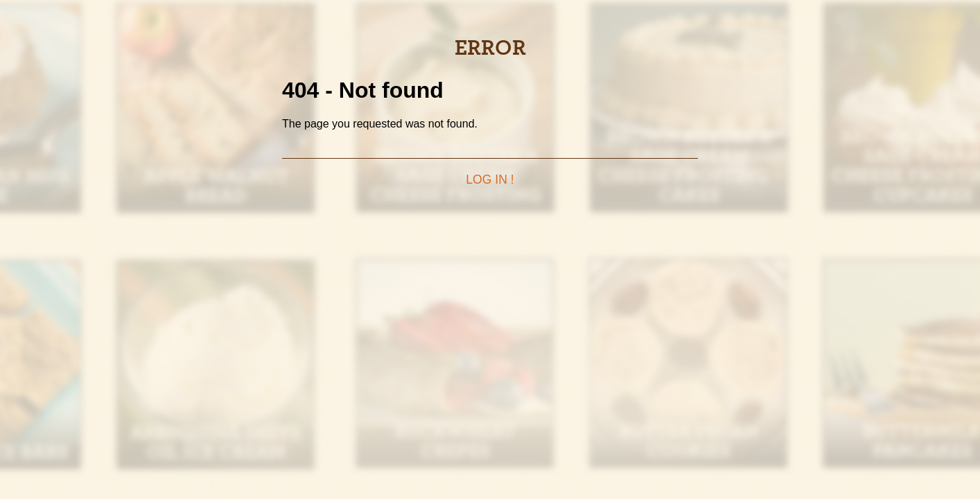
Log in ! (490, 180)
